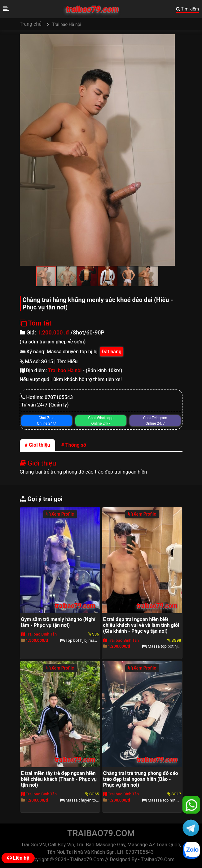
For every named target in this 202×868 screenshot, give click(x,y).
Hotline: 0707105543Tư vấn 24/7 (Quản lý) (47, 401)
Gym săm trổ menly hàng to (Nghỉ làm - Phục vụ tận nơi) (58, 622)
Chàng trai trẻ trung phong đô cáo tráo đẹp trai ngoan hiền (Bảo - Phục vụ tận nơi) (141, 779)
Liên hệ (18, 858)
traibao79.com (92, 9)
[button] (169, 40)
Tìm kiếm (187, 9)
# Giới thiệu (37, 445)
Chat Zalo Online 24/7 (46, 421)
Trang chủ (31, 24)
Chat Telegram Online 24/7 (155, 421)
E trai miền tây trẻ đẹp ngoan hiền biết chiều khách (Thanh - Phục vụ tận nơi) (59, 779)
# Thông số (74, 445)
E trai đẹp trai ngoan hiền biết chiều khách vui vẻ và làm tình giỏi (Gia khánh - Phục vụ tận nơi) (141, 625)
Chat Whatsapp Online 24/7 (101, 421)
